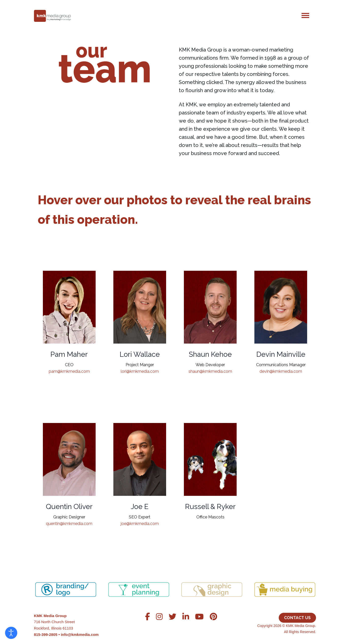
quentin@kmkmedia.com (69, 523)
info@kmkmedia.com (80, 635)
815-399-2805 (46, 635)
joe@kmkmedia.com (140, 523)
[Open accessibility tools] (11, 633)
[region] (175, 583)
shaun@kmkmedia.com (210, 370)
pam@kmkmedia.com (69, 370)
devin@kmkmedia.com (281, 370)
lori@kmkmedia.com (140, 370)
